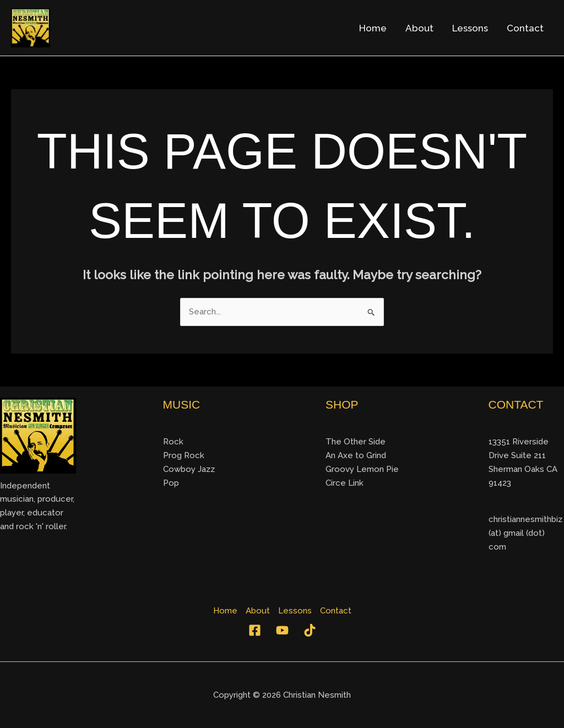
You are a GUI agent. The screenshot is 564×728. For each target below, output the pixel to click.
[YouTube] (282, 630)
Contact (525, 28)
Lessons (470, 28)
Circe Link (345, 483)
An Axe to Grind (356, 455)
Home (373, 28)
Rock (173, 442)
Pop (171, 483)
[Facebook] (255, 630)
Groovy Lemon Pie (362, 469)
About (419, 28)
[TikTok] (310, 630)
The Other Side (356, 442)
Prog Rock (184, 455)
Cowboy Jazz (189, 469)
